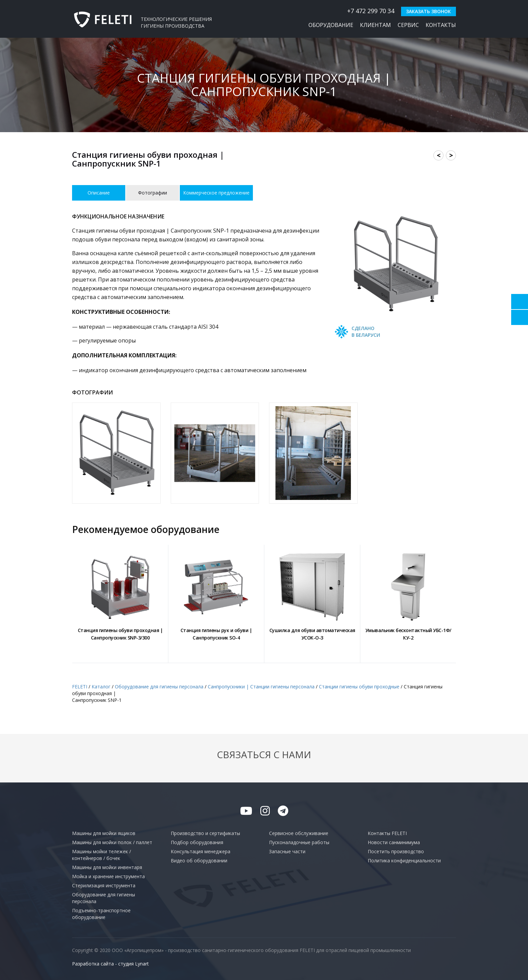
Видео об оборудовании (199, 860)
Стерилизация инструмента (104, 885)
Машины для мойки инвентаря (107, 867)
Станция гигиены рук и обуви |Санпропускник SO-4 (216, 634)
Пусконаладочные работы (299, 842)
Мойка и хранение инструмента (108, 876)
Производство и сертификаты (205, 833)
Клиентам (375, 25)
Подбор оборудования (197, 842)
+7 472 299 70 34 (367, 11)
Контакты (441, 25)
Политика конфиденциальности (404, 860)
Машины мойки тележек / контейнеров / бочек (102, 855)
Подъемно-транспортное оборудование (101, 914)
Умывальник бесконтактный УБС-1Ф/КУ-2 (408, 634)
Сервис (408, 25)
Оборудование (331, 25)
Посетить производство (396, 851)
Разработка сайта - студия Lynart (110, 964)
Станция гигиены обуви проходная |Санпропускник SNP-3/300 (120, 634)
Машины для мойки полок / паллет (112, 842)
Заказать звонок (428, 11)
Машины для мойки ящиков (104, 833)
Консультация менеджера (201, 851)
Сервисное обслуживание (299, 833)
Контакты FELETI (387, 833)
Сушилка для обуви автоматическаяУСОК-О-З (312, 634)
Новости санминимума (394, 842)
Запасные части (287, 851)
